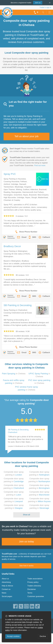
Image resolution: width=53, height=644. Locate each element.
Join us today (27, 542)
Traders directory (34, 586)
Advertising (6, 582)
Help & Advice (7, 586)
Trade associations (35, 579)
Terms (30, 593)
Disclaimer (32, 589)
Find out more (40, 165)
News (4, 593)
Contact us (6, 589)
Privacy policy (33, 582)
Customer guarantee (36, 596)
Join (38, 3)
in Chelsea (14, 374)
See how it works (26, 566)
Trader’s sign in (45, 7)
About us (5, 579)
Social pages (7, 596)
